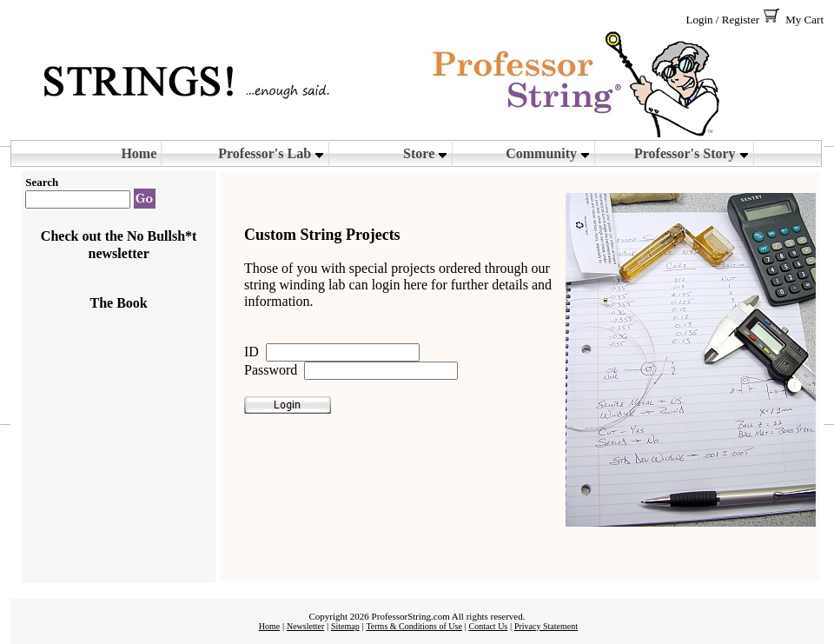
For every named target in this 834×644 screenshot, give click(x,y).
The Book (119, 303)
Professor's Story (692, 153)
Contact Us (489, 626)
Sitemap (345, 626)
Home (139, 153)
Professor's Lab (271, 153)
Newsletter (305, 626)
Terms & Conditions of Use (414, 626)
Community (548, 153)
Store (425, 153)
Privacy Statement (546, 626)
